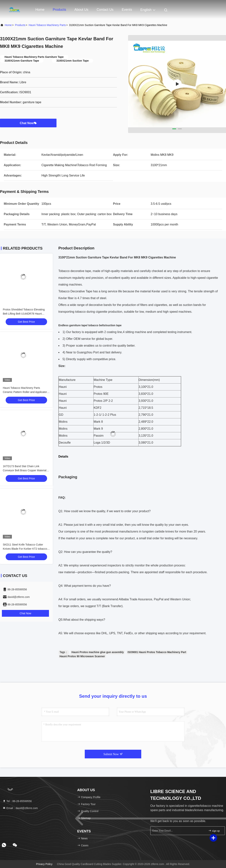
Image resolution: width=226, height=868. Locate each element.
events (127, 10)
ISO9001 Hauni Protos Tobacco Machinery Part (157, 652)
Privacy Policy (44, 864)
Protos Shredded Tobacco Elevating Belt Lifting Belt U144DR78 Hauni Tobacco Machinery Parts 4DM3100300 (26, 314)
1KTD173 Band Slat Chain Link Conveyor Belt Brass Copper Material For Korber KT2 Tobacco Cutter (25, 470)
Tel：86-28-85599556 (17, 801)
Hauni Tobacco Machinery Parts (47, 25)
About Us (81, 10)
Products (59, 10)
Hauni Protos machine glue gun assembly (98, 652)
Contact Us (105, 10)
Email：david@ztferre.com (20, 808)
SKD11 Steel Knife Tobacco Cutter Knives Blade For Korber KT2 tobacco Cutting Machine (25, 549)
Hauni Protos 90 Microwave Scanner (82, 656)
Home (40, 10)
